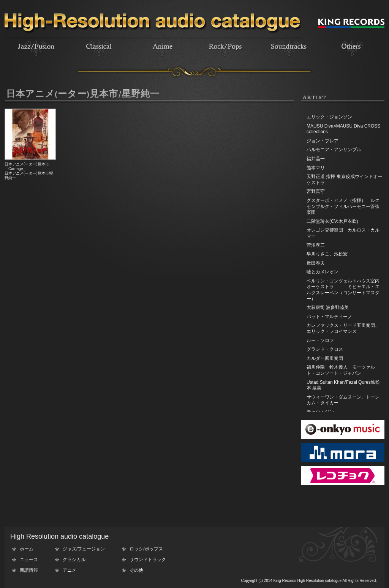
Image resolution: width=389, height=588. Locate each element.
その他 (136, 570)
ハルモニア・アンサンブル (334, 150)
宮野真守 (316, 191)
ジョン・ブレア (323, 141)
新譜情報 (29, 570)
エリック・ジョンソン (329, 117)
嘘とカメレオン (323, 272)
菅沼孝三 (316, 245)
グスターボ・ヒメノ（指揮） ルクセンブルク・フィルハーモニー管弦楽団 (343, 206)
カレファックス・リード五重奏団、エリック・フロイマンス (343, 328)
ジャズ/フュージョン (84, 549)
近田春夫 (316, 263)
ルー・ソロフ (320, 341)
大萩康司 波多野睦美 (328, 307)
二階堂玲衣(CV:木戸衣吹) (332, 221)
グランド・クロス (325, 349)
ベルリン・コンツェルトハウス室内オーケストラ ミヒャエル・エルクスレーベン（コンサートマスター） (343, 290)
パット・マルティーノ (329, 317)
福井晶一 (316, 159)
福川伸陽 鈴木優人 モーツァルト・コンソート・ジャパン (341, 370)
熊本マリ (316, 168)
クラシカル (74, 560)
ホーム (27, 549)
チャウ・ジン (320, 412)
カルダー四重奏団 (325, 358)
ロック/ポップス (146, 549)
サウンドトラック (148, 560)
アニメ (70, 570)
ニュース (29, 560)
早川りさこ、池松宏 (327, 254)
